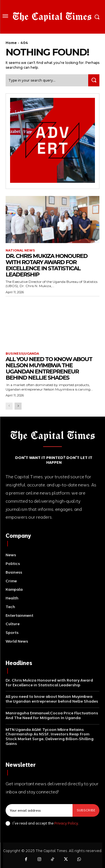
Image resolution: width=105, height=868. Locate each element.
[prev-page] (9, 406)
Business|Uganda (22, 354)
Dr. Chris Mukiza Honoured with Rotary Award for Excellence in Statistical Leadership (46, 265)
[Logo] (52, 17)
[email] (39, 810)
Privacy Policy (66, 823)
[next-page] (18, 406)
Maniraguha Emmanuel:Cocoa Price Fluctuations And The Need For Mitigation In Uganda (52, 715)
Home (11, 43)
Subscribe (86, 810)
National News (20, 251)
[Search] (94, 80)
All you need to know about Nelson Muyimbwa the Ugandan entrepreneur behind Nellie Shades (49, 368)
